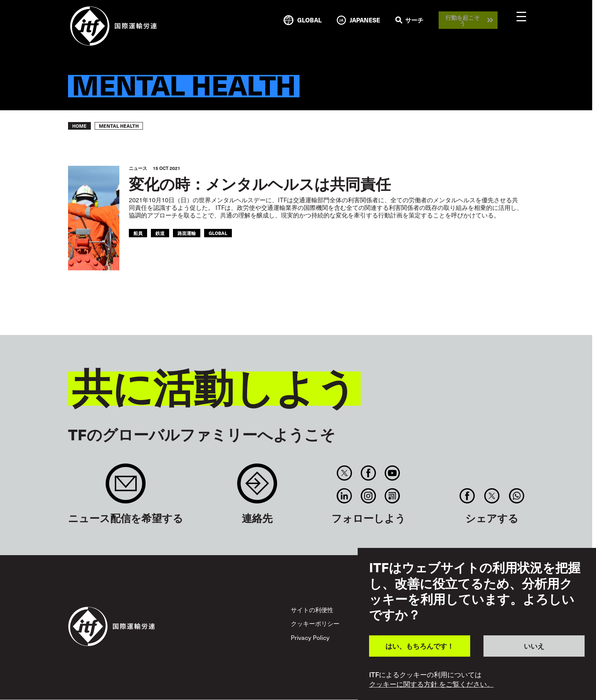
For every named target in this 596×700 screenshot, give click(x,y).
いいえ (534, 646)
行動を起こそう (463, 20)
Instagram (368, 496)
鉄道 (160, 233)
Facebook (368, 473)
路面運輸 (187, 233)
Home (79, 126)
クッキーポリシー (315, 623)
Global (218, 233)
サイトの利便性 (312, 610)
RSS (392, 496)
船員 (138, 233)
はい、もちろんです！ (420, 646)
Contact (257, 487)
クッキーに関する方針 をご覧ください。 (431, 684)
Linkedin (344, 496)
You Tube (392, 473)
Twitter (344, 473)
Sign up (126, 487)
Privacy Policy (310, 637)
